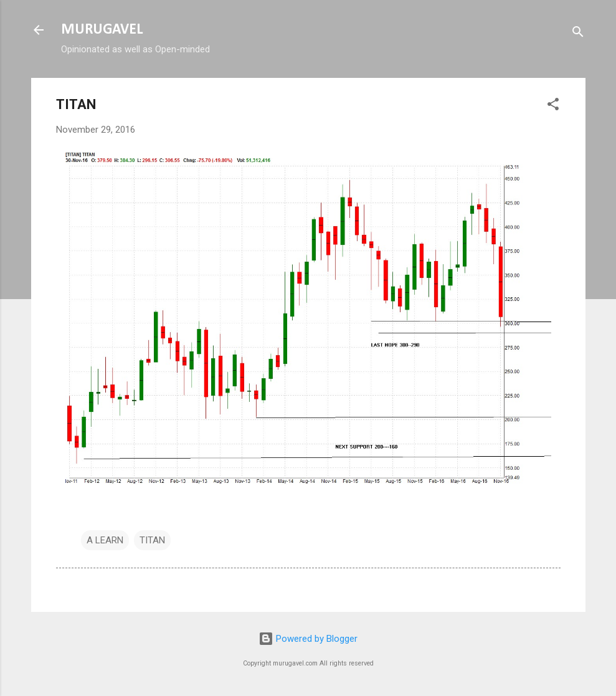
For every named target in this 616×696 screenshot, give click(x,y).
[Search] (578, 34)
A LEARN (105, 540)
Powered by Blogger (308, 639)
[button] (553, 106)
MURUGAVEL (102, 30)
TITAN (152, 540)
